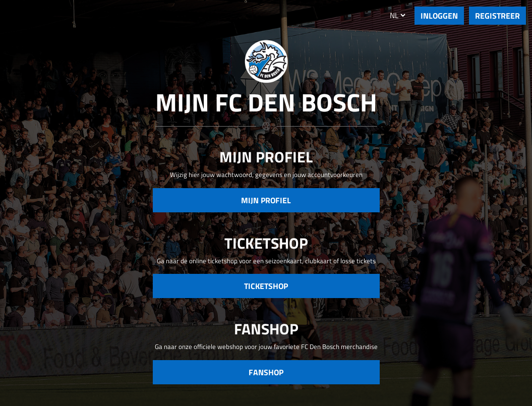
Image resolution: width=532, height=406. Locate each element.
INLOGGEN (439, 16)
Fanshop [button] (266, 372)
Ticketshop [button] (266, 286)
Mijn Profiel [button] (266, 200)
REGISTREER (497, 16)
